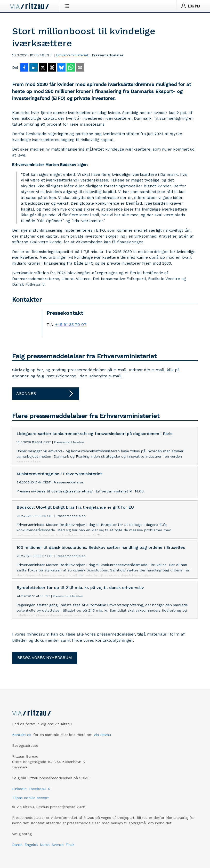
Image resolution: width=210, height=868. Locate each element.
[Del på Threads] (52, 68)
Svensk (58, 861)
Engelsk (31, 861)
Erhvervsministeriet (72, 55)
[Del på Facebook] (24, 68)
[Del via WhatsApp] (71, 68)
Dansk (17, 861)
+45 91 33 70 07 (71, 325)
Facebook (37, 805)
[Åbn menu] (68, 6)
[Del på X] (43, 68)
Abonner (46, 394)
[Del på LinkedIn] (34, 68)
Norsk (45, 861)
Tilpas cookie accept (30, 814)
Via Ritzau (102, 751)
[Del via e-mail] (80, 68)
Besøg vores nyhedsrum (45, 674)
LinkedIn (19, 805)
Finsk (70, 861)
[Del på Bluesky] (61, 68)
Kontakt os (22, 751)
